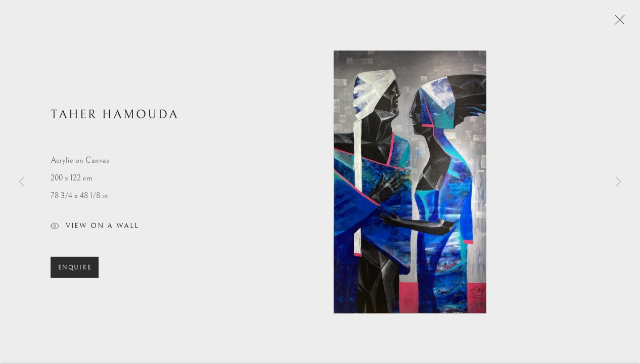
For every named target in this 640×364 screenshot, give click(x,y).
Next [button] (618, 182)
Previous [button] (22, 182)
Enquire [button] (75, 270)
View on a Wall (95, 229)
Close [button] (617, 23)
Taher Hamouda (115, 117)
